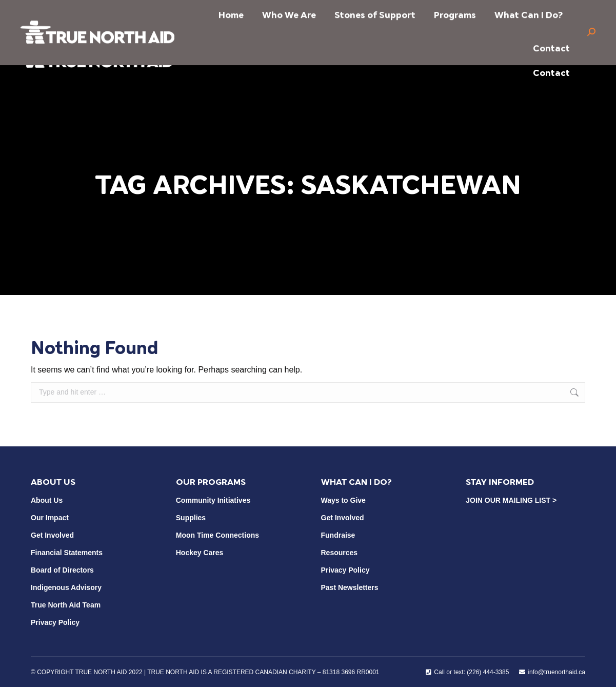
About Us (47, 500)
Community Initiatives (213, 500)
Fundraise (338, 535)
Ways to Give (343, 500)
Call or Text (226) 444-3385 (324, 12)
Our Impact (50, 518)
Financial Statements (67, 553)
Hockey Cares (200, 553)
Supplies (191, 518)
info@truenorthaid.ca (214, 12)
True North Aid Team (66, 605)
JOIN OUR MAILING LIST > (511, 500)
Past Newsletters (350, 587)
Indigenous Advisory (66, 587)
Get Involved (52, 535)
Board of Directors (62, 570)
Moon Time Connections (217, 535)
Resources (340, 553)
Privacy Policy (55, 622)
